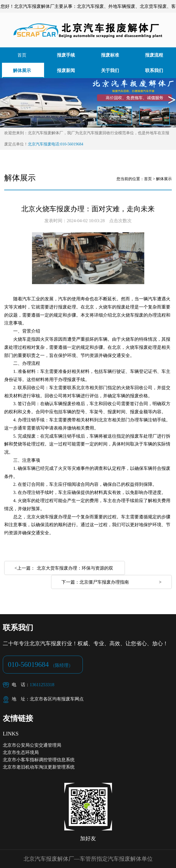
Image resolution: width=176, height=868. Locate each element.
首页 (22, 55)
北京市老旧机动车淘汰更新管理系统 (39, 767)
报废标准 (110, 55)
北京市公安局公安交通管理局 (32, 745)
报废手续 (66, 55)
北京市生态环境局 (21, 752)
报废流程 (154, 55)
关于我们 (110, 70)
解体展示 (22, 70)
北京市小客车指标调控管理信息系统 (39, 760)
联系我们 (154, 70)
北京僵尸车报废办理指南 (104, 582)
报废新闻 (66, 70)
